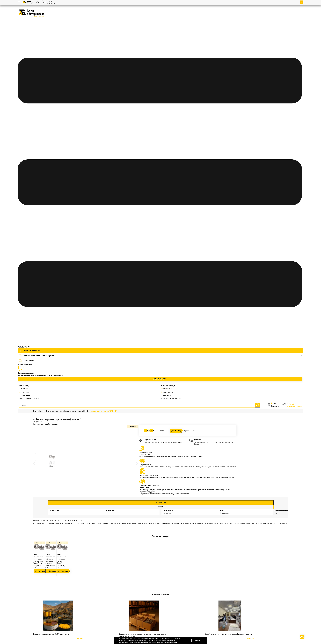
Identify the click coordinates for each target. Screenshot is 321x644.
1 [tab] (162, 580)
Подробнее (79, 639)
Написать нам (25, 396)
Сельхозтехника (27, 361)
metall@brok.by (168, 389)
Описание (160, 507)
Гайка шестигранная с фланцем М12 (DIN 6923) (62, 557)
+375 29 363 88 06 (26, 392)
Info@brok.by (25, 389)
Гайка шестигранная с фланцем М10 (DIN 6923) (51, 557)
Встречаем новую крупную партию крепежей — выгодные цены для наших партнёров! (143, 635)
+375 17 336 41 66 (168, 392)
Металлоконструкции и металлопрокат (160, 356)
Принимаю (197, 640)
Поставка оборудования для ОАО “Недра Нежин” (51, 634)
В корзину (177, 431)
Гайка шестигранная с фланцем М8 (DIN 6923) (39, 557)
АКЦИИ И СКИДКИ (25, 364)
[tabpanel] (39, 558)
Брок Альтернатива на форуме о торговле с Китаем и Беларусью (229, 634)
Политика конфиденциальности (167, 642)
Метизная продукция (160, 351)
